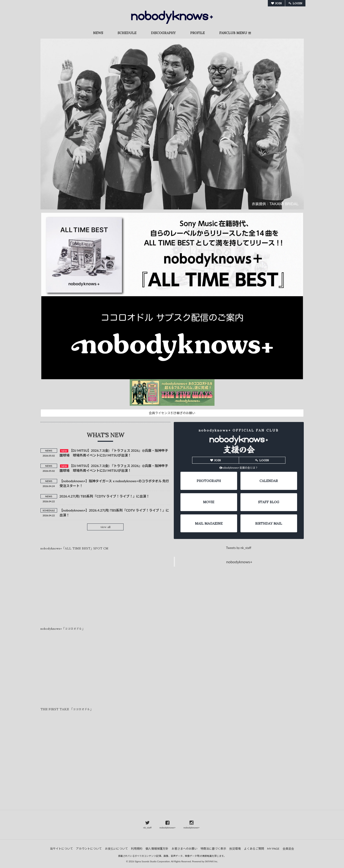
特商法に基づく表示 (213, 849)
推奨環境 (235, 849)
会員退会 (288, 849)
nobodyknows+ (239, 562)
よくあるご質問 (254, 849)
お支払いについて (116, 849)
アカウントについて (89, 849)
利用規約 (137, 849)
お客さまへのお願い (184, 849)
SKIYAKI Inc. (212, 861)
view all (105, 527)
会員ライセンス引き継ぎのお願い (172, 413)
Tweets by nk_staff (239, 548)
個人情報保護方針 (157, 849)
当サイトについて (61, 849)
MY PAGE (273, 849)
